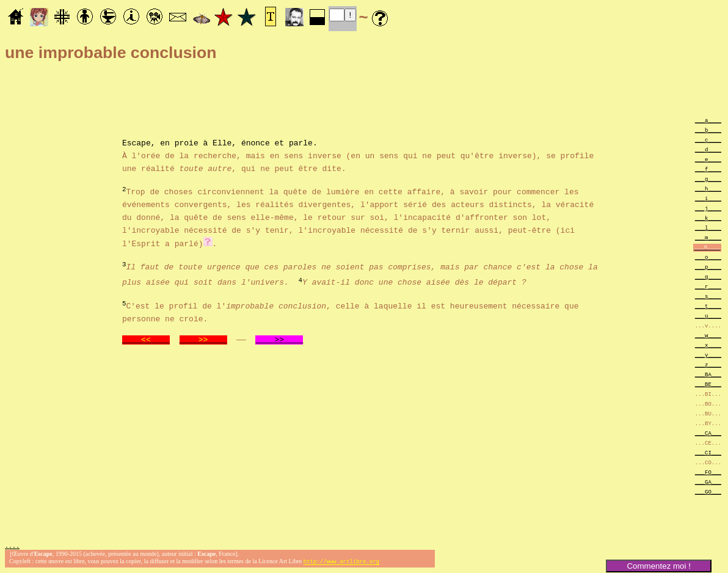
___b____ (708, 130)
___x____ (708, 345)
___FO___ (708, 472)
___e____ (708, 159)
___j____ (708, 208)
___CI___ (708, 452)
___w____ (708, 335)
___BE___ (708, 384)
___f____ (708, 169)
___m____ (708, 237)
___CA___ (708, 433)
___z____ (708, 364)
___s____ (708, 296)
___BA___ (708, 374)
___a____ (708, 120)
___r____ (708, 286)
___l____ (708, 228)
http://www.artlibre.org (341, 563)
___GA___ (708, 482)
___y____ (708, 355)
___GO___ (708, 491)
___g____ (708, 179)
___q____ (708, 276)
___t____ (708, 306)
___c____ (708, 140)
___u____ (708, 316)
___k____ (708, 218)
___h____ (708, 188)
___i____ (708, 198)
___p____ (708, 267)
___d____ (708, 149)
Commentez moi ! (658, 566)
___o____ (708, 257)
